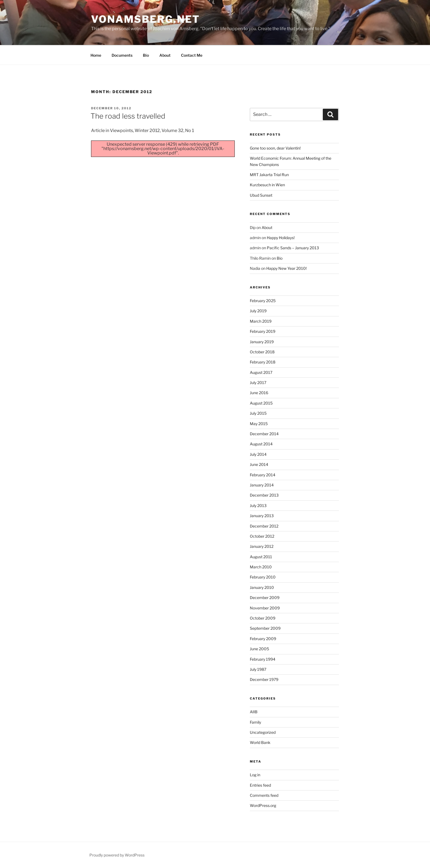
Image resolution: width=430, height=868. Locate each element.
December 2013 (264, 495)
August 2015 (261, 403)
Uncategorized (263, 732)
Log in (255, 775)
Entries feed (260, 785)
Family (255, 722)
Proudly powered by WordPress (117, 855)
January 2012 (262, 546)
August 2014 (261, 444)
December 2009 (265, 598)
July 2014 (258, 454)
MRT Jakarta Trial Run (269, 175)
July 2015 (258, 413)
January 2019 (262, 342)
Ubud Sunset (261, 195)
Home (96, 55)
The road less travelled (128, 116)
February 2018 (263, 362)
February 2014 (263, 475)
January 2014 (262, 485)
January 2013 (262, 516)
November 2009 (265, 608)
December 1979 (264, 679)
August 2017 (261, 372)
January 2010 (262, 587)
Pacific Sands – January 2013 (293, 248)
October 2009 (263, 618)
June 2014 (259, 464)
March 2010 (261, 567)
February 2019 (263, 331)
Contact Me (192, 55)
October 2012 (262, 536)
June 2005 (259, 649)
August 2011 (261, 557)
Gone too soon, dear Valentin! (275, 148)
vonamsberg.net (145, 19)
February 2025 (263, 301)
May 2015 (259, 424)
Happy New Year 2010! (286, 268)
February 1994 (263, 659)
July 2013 (258, 505)
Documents (122, 55)
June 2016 (259, 393)
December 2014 (264, 434)
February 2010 (263, 577)
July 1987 (258, 669)
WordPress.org (263, 805)
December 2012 (264, 526)
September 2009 (265, 628)
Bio (146, 55)
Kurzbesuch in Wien (267, 185)
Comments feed (264, 795)
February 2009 (263, 639)
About (165, 55)
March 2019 (261, 321)
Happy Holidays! (281, 238)
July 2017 (258, 383)
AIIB (254, 712)
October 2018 (262, 352)
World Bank (260, 742)
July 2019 (258, 311)
